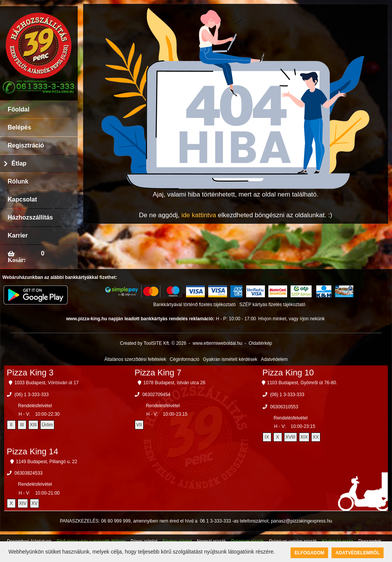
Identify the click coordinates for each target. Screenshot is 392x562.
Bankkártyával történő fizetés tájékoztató (194, 305)
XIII (33, 425)
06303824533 (29, 473)
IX (267, 437)
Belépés (19, 127)
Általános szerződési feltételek (135, 359)
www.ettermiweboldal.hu (217, 343)
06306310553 (284, 407)
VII (139, 425)
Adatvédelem (274, 359)
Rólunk (18, 181)
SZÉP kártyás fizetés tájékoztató (272, 305)
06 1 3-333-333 (215, 521)
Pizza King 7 (158, 373)
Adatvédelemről (358, 553)
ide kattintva (199, 215)
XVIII (291, 437)
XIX (304, 437)
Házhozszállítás (30, 217)
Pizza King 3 (30, 373)
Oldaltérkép (260, 343)
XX (316, 437)
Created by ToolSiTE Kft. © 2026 (153, 343)
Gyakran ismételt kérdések (230, 359)
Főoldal (19, 109)
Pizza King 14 (33, 451)
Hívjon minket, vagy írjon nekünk (292, 319)
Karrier (18, 235)
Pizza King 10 (288, 373)
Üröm (47, 425)
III (22, 425)
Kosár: (17, 260)
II (11, 425)
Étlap (19, 163)
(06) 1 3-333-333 (32, 395)
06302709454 (156, 395)
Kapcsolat (22, 199)
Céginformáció (184, 359)
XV (34, 503)
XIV (23, 503)
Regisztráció (26, 145)
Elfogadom (309, 553)
